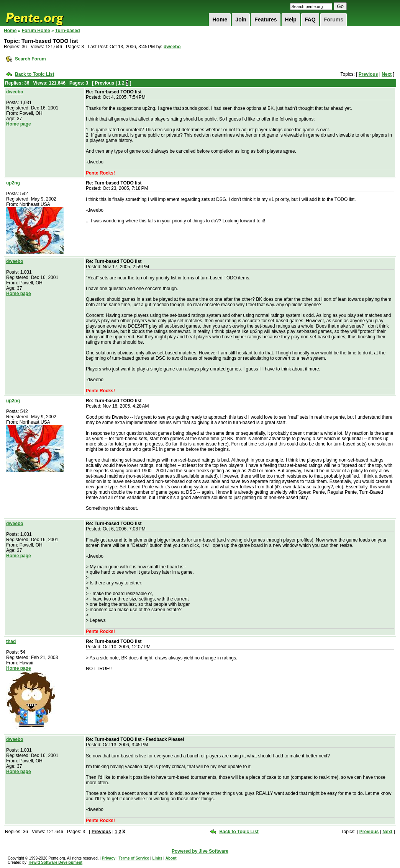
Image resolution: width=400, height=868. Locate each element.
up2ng (13, 183)
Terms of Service (134, 858)
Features (266, 20)
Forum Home (36, 31)
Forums (334, 20)
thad (11, 641)
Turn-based (67, 31)
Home (220, 20)
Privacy (109, 858)
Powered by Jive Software (200, 851)
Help (291, 20)
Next (387, 74)
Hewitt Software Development (55, 862)
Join (241, 20)
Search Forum (30, 59)
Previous (368, 74)
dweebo (172, 47)
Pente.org (44, 13)
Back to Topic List (34, 74)
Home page (19, 124)
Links (157, 858)
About (171, 858)
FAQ (310, 20)
